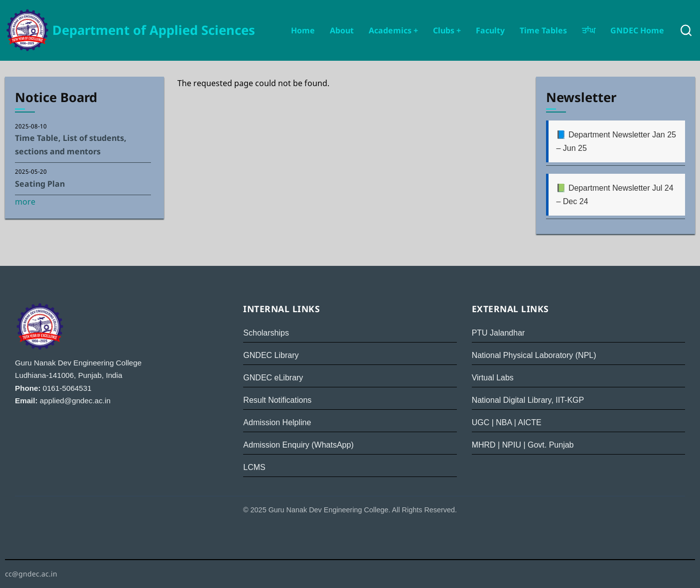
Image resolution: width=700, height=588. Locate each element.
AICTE (529, 422)
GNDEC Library (271, 355)
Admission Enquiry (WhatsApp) (298, 445)
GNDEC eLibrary (273, 378)
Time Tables (543, 30)
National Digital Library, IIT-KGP (528, 400)
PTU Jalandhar (498, 333)
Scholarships (266, 333)
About (342, 30)
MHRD (484, 445)
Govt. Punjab (551, 445)
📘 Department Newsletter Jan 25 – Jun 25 (616, 141)
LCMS (254, 467)
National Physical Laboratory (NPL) (534, 355)
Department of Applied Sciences (154, 30)
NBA (504, 422)
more (25, 202)
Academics (393, 30)
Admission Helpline (277, 422)
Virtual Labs (493, 378)
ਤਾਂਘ (589, 30)
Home (303, 30)
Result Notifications (277, 400)
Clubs (447, 30)
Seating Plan (40, 184)
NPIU (512, 445)
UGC (481, 422)
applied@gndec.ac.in (75, 401)
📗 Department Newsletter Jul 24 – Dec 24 (615, 195)
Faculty (490, 30)
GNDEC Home (637, 30)
